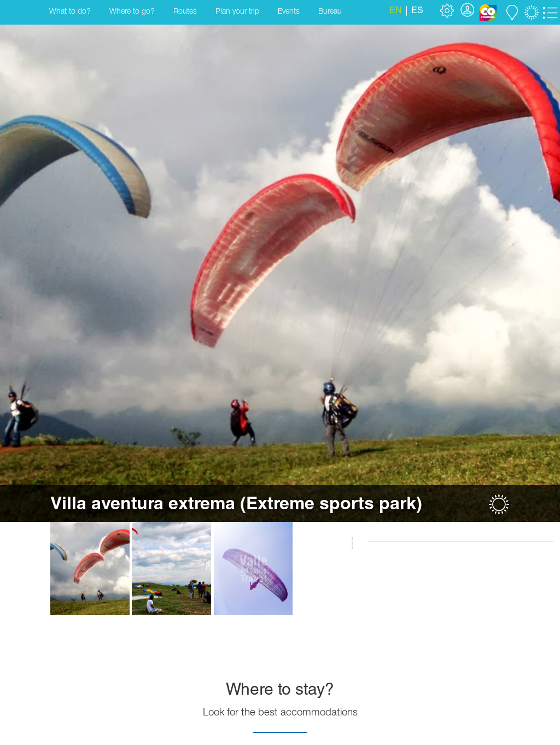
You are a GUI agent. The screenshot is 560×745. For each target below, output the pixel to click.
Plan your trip (237, 12)
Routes (185, 12)
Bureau (330, 12)
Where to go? (132, 12)
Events (289, 12)
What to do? (70, 12)
